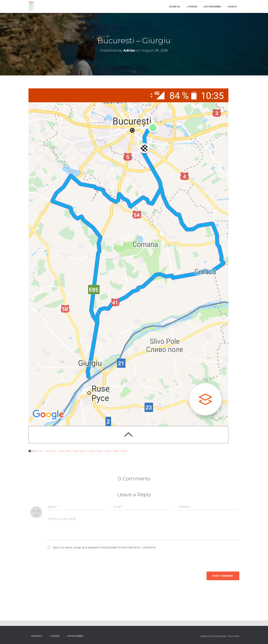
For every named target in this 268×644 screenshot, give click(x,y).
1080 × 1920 (120, 451)
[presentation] (73, 562)
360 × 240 (104, 451)
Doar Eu (175, 7)
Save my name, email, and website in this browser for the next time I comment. (104, 547)
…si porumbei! (212, 7)
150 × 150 (44, 451)
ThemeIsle (233, 636)
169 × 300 (58, 451)
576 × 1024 (88, 451)
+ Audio (232, 7)
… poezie (191, 7)
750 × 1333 (73, 451)
